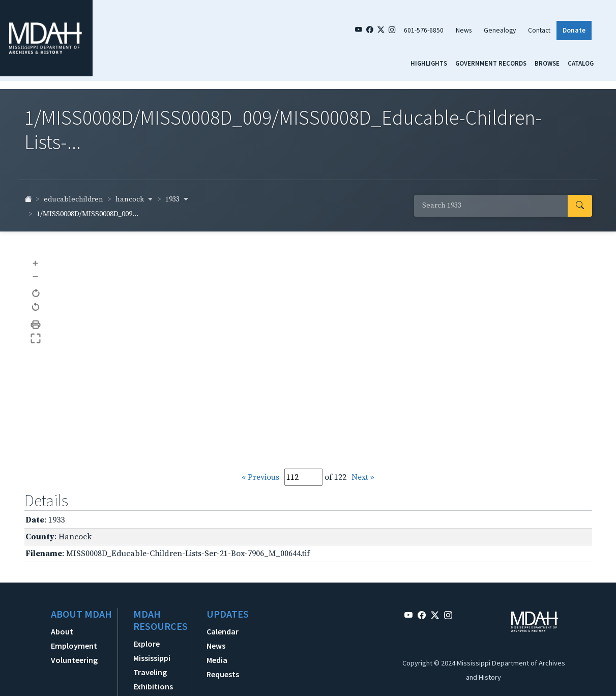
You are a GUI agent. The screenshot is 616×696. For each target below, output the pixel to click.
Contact (539, 30)
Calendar (223, 631)
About (62, 631)
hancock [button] (134, 199)
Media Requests (223, 667)
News (464, 30)
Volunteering (74, 660)
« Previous (260, 477)
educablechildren (74, 199)
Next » (363, 477)
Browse (547, 63)
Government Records (491, 63)
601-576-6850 (424, 30)
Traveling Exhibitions (153, 679)
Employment (74, 646)
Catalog (581, 63)
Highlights (429, 63)
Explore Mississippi (152, 651)
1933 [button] (177, 199)
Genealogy (500, 30)
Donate (574, 30)
